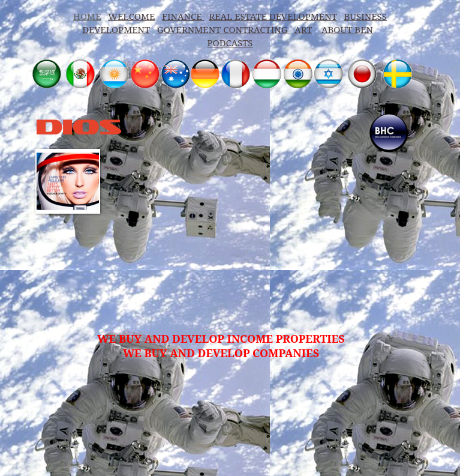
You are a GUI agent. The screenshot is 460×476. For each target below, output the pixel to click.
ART (303, 29)
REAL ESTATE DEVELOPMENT (273, 16)
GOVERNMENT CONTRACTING (223, 29)
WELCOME (131, 16)
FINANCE (183, 16)
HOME (87, 16)
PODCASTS (230, 43)
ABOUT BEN (347, 29)
